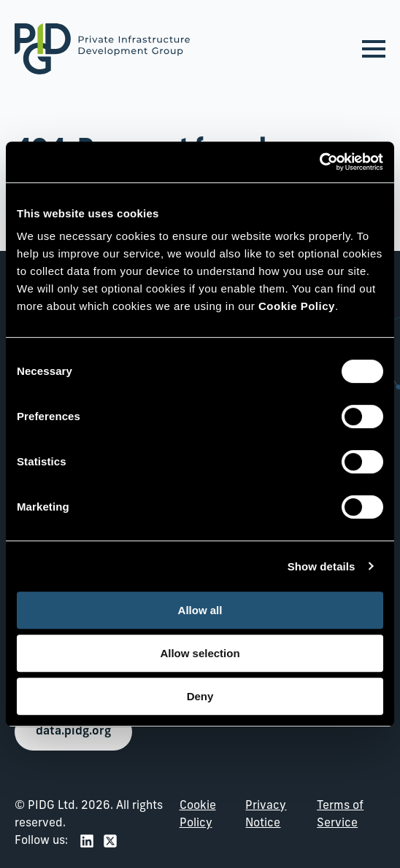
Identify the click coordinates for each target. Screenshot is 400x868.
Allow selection (200, 653)
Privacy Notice (266, 815)
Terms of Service (340, 815)
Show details (322, 566)
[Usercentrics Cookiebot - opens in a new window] (319, 162)
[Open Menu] (374, 49)
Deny (200, 696)
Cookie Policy (198, 815)
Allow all (200, 610)
